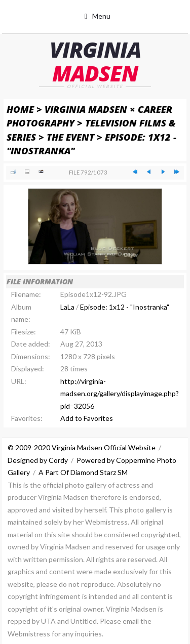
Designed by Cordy (38, 460)
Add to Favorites (87, 418)
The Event (70, 137)
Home (20, 109)
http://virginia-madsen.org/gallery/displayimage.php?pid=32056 (120, 394)
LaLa (67, 307)
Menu (101, 16)
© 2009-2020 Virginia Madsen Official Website (82, 447)
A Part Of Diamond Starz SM (83, 472)
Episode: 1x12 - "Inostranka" (125, 307)
